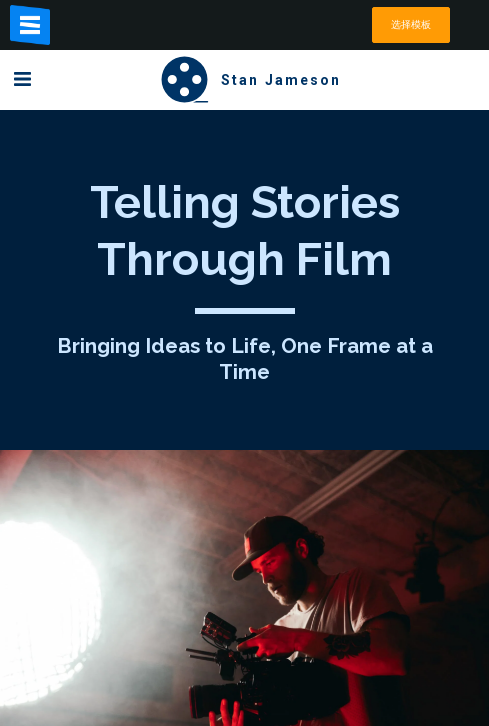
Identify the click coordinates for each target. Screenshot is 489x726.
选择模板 (411, 24)
